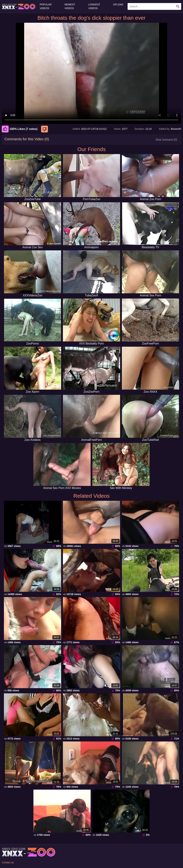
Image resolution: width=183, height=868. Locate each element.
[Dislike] (45, 129)
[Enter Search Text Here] (154, 6)
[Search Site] (178, 6)
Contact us (8, 862)
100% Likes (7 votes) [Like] (20, 129)
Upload (118, 4)
